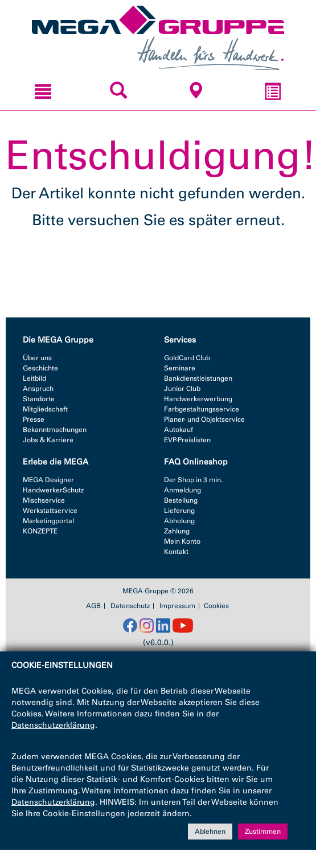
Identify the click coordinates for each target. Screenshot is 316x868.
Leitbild (34, 378)
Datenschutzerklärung (53, 725)
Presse (34, 419)
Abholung (179, 521)
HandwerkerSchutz (53, 490)
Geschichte (40, 368)
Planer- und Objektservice (204, 419)
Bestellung (181, 500)
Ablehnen (210, 832)
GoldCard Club (187, 358)
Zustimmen (263, 832)
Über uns (37, 358)
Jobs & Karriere (48, 440)
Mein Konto (182, 541)
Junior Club (182, 389)
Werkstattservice (50, 511)
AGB (93, 606)
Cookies (216, 606)
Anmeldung (182, 490)
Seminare (180, 368)
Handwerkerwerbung (198, 399)
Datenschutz (130, 606)
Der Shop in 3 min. (193, 480)
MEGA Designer (48, 480)
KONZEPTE (40, 531)
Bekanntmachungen (55, 430)
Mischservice (44, 500)
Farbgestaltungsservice (202, 409)
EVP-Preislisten (187, 440)
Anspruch (38, 389)
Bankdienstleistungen (198, 378)
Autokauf (178, 430)
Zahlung (177, 531)
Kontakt (176, 552)
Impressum (177, 606)
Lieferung (179, 511)
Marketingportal (48, 521)
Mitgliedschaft (45, 409)
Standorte (39, 399)
